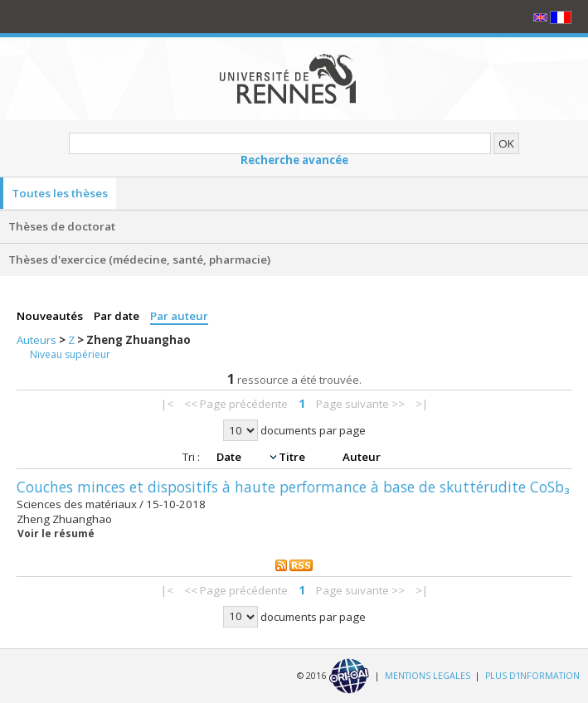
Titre (293, 457)
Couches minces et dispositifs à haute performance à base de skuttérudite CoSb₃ (293, 487)
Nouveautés (51, 316)
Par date (118, 316)
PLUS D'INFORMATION (532, 675)
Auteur (362, 457)
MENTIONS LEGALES (428, 675)
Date (230, 457)
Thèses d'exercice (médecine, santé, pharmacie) (139, 259)
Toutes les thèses (60, 193)
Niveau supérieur (70, 354)
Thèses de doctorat (62, 226)
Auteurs (38, 340)
